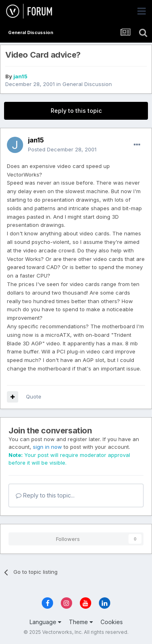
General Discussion (87, 84)
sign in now (47, 447)
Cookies (112, 622)
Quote (34, 396)
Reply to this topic (76, 111)
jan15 (20, 76)
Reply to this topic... (45, 495)
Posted (62, 149)
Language (45, 622)
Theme (81, 622)
